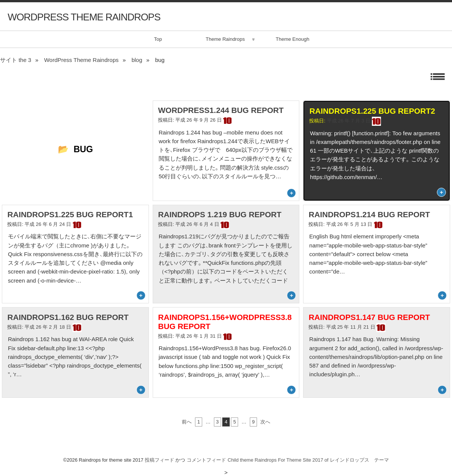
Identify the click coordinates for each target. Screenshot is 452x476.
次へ (265, 422)
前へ (187, 422)
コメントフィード (206, 460)
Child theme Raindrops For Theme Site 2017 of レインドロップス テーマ (308, 460)
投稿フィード (159, 460)
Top (158, 39)
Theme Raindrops (225, 39)
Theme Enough (293, 39)
